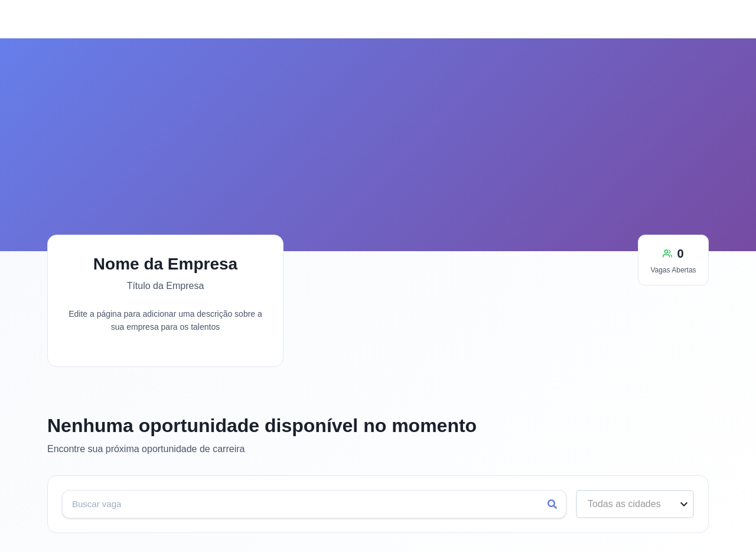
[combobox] (589, 504)
